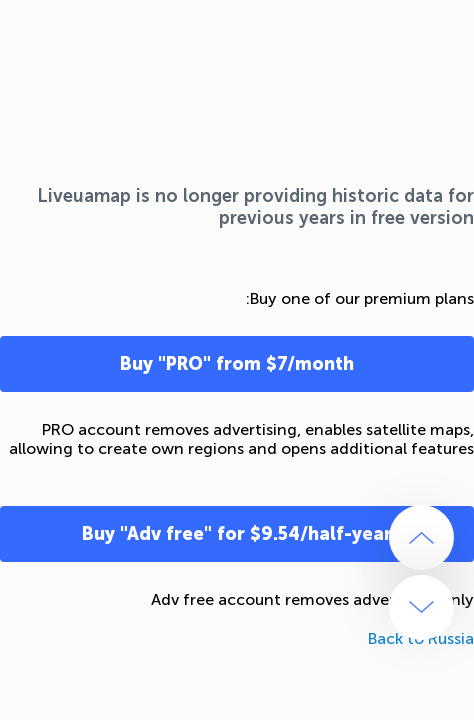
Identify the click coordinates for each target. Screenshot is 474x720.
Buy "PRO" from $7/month (237, 364)
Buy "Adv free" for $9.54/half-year (237, 534)
